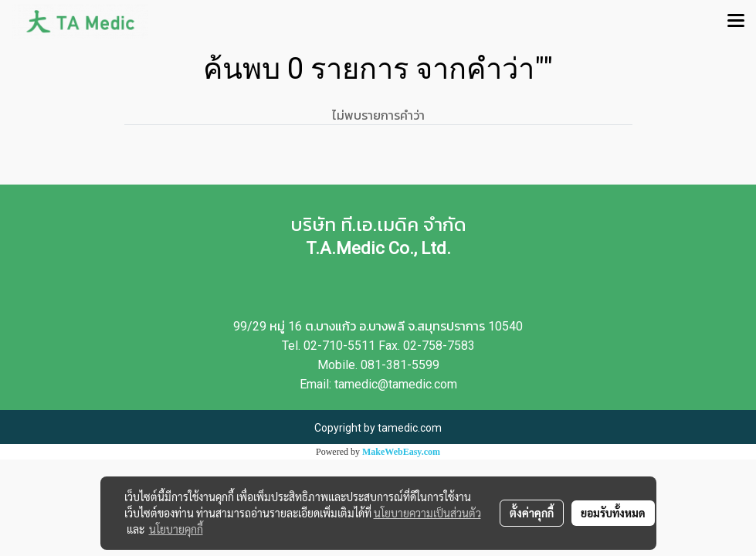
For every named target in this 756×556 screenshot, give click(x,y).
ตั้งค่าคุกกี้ (532, 513)
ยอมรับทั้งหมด (613, 513)
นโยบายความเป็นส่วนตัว (427, 513)
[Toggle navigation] (736, 22)
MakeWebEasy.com (401, 452)
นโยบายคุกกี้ (176, 529)
